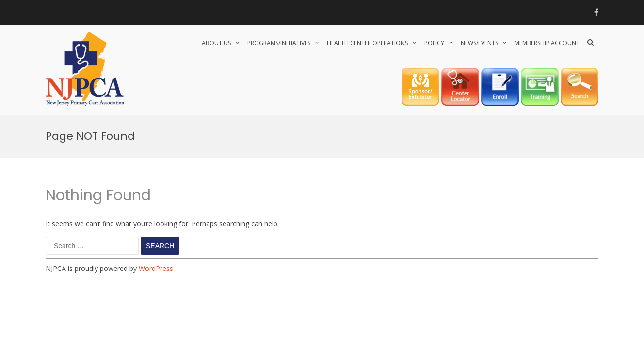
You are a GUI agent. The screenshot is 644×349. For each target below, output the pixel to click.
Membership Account (547, 43)
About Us (216, 43)
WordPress (156, 268)
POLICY (434, 43)
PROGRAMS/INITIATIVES (279, 43)
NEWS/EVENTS (479, 43)
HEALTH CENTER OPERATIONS (367, 43)
